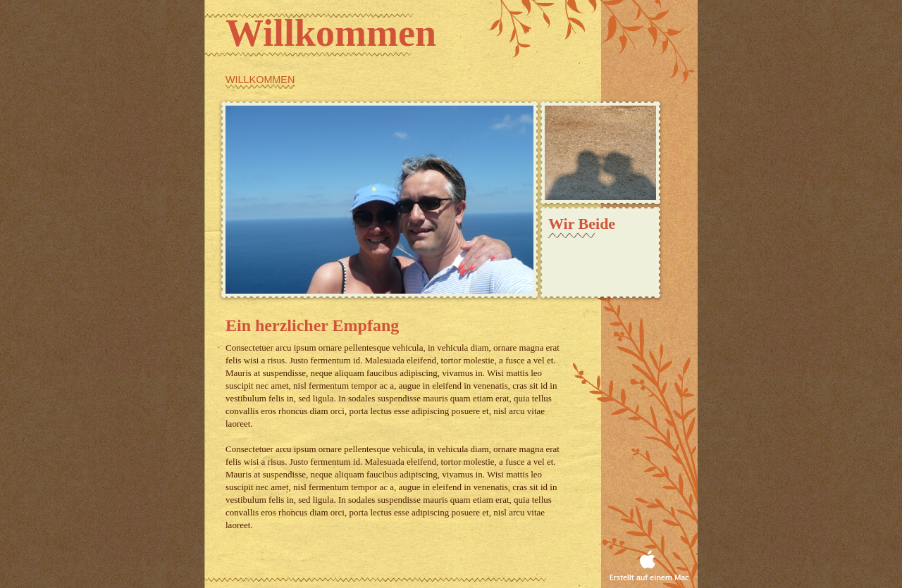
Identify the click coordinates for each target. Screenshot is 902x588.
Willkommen (260, 80)
